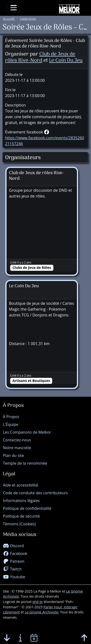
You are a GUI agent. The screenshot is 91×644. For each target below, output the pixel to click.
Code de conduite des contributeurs (35, 493)
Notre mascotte (17, 448)
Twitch (12, 569)
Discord (13, 546)
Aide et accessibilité (21, 485)
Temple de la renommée (25, 463)
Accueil (9, 18)
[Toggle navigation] (14, 8)
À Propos (11, 417)
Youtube (14, 577)
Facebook (15, 553)
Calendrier (28, 18)
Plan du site (13, 455)
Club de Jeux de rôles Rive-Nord (40, 57)
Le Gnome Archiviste (41, 612)
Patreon (14, 561)
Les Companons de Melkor (27, 432)
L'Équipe (11, 424)
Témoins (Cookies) (19, 524)
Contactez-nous (17, 440)
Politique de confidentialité (27, 508)
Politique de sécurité (21, 516)
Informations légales (21, 501)
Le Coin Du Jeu (66, 61)
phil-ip (38, 602)
